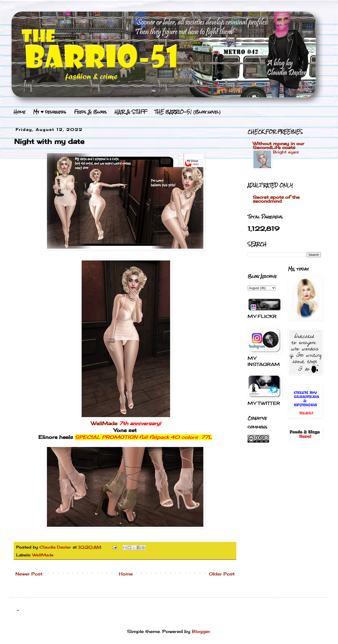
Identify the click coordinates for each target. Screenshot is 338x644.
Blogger (201, 631)
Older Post (222, 574)
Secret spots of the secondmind (276, 199)
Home (20, 112)
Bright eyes (286, 152)
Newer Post (29, 574)
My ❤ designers (50, 112)
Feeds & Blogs (90, 112)
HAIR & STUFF (131, 112)
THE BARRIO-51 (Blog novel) (188, 112)
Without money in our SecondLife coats (278, 145)
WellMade (104, 423)
